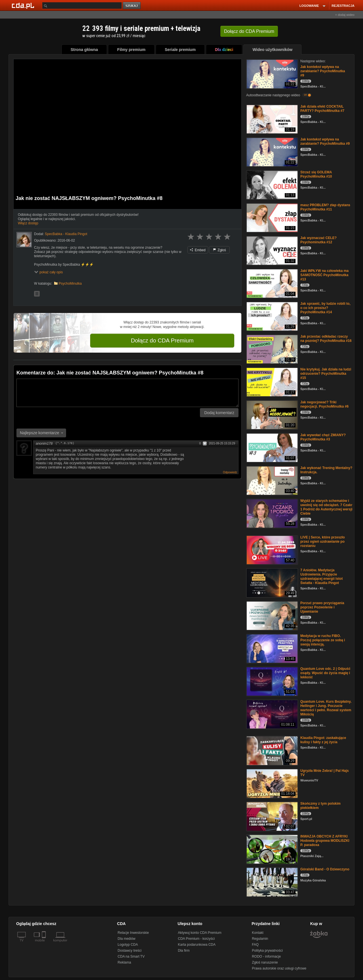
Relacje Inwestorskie (133, 933)
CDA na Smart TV (131, 956)
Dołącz (249, 31)
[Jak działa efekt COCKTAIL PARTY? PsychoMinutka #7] (272, 119)
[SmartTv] (44, 944)
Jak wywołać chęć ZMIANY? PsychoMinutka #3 (323, 437)
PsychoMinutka (70, 284)
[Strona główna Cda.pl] (24, 5)
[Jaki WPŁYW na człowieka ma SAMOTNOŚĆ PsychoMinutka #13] (272, 283)
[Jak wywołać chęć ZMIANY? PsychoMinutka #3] (272, 447)
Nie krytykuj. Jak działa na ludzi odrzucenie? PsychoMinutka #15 (326, 374)
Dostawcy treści (130, 951)
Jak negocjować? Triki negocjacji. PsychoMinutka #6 (324, 404)
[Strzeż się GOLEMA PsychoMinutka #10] (272, 185)
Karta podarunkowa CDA (197, 945)
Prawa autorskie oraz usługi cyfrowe (279, 968)
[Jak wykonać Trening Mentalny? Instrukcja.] (272, 480)
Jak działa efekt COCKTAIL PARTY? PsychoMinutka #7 (322, 109)
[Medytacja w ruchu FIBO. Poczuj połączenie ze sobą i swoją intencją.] (272, 648)
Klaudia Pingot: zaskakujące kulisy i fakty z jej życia (323, 740)
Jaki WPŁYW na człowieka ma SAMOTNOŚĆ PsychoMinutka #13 (324, 275)
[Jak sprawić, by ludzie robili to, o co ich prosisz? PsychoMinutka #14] (272, 316)
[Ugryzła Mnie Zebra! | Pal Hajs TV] (272, 783)
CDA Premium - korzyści (196, 939)
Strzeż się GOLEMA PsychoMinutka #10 (316, 174)
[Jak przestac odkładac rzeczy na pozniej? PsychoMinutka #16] (272, 349)
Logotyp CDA (128, 945)
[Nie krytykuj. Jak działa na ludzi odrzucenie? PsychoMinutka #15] (272, 382)
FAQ (255, 945)
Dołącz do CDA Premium (162, 340)
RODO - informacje (266, 956)
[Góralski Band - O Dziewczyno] (272, 882)
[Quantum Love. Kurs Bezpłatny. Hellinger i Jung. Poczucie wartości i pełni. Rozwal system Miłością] (272, 714)
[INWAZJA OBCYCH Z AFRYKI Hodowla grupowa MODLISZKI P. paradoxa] (272, 849)
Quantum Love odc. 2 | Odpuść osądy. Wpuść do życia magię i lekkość (325, 673)
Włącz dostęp (28, 223)
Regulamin (260, 939)
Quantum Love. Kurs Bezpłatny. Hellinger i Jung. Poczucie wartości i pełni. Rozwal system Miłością (326, 708)
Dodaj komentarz (219, 413)
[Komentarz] (127, 393)
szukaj (132, 6)
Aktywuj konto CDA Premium (200, 933)
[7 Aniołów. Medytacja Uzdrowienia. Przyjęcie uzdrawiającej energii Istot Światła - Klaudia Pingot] (272, 582)
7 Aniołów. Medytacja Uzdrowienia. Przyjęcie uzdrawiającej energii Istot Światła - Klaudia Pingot (321, 577)
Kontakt (258, 933)
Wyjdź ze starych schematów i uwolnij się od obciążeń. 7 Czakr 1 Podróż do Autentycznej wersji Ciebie (326, 507)
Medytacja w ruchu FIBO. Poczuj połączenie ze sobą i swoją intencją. (323, 640)
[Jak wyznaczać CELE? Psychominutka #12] (272, 250)
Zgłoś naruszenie (265, 962)
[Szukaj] (82, 6)
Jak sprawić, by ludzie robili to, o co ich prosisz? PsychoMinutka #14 (325, 308)
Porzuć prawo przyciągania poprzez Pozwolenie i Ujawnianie (322, 607)
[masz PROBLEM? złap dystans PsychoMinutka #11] (272, 217)
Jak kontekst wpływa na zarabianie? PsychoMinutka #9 (323, 71)
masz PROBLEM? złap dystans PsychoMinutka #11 (325, 207)
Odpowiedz (230, 472)
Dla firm (184, 951)
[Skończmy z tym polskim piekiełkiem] (272, 816)
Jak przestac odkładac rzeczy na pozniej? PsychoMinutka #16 (326, 339)
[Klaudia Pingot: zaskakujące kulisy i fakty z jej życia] (272, 750)
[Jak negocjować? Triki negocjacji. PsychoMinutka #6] (272, 415)
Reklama (124, 962)
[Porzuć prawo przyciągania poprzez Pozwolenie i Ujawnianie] (272, 615)
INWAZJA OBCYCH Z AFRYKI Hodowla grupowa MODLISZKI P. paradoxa (325, 841)
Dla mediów (127, 939)
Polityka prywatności (267, 951)
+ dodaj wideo (345, 15)
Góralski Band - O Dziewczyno (325, 869)
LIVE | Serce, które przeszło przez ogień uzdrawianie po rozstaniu (323, 542)
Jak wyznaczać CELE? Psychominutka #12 (318, 240)
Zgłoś (220, 250)
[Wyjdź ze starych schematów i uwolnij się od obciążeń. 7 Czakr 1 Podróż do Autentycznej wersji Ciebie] (272, 513)
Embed (198, 250)
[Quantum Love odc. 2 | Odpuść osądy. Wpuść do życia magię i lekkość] (272, 681)
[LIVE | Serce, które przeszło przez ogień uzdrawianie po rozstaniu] (272, 550)
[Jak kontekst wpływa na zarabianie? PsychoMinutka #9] (272, 73)
